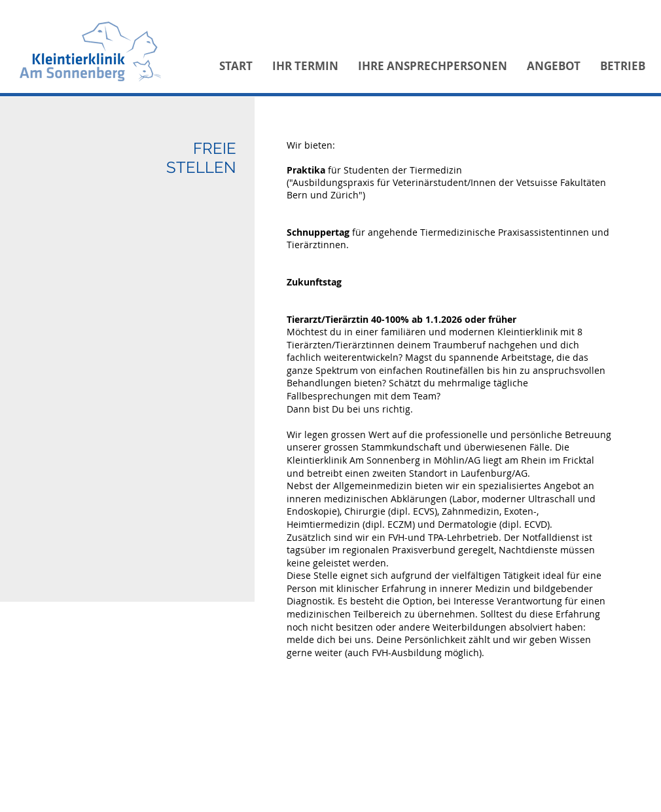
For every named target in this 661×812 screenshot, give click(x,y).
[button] (305, 66)
